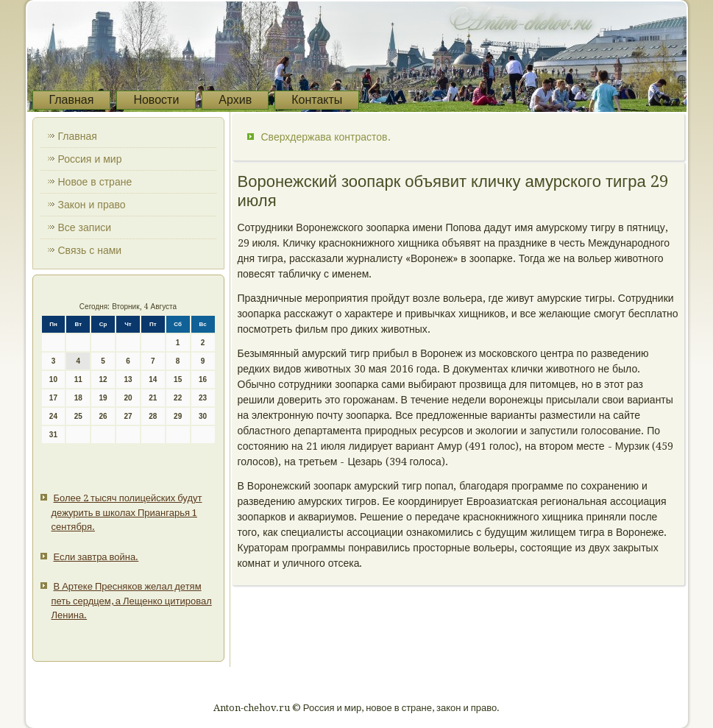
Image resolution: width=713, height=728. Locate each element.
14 (153, 379)
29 (178, 416)
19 (103, 398)
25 (78, 416)
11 (78, 379)
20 (128, 398)
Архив (235, 100)
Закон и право (92, 205)
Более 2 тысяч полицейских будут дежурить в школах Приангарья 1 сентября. (127, 512)
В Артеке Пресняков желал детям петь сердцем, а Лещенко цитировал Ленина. (132, 601)
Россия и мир (90, 159)
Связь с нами (90, 250)
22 (178, 398)
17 (53, 398)
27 (128, 416)
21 (153, 398)
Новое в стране (95, 182)
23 (203, 398)
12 (103, 379)
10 (53, 379)
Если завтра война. (96, 557)
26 (103, 416)
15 (178, 379)
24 (53, 416)
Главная (72, 100)
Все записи (85, 227)
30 (203, 416)
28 (153, 416)
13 (128, 379)
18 (78, 398)
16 (203, 379)
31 (53, 435)
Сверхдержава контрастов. (326, 137)
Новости (156, 100)
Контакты (317, 100)
